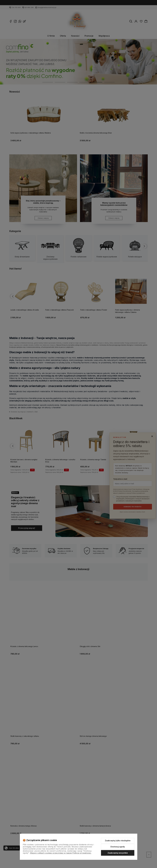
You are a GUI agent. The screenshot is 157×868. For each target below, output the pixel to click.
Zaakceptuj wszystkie (118, 853)
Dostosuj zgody (118, 847)
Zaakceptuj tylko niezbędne (118, 841)
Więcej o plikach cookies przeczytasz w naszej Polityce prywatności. (61, 853)
